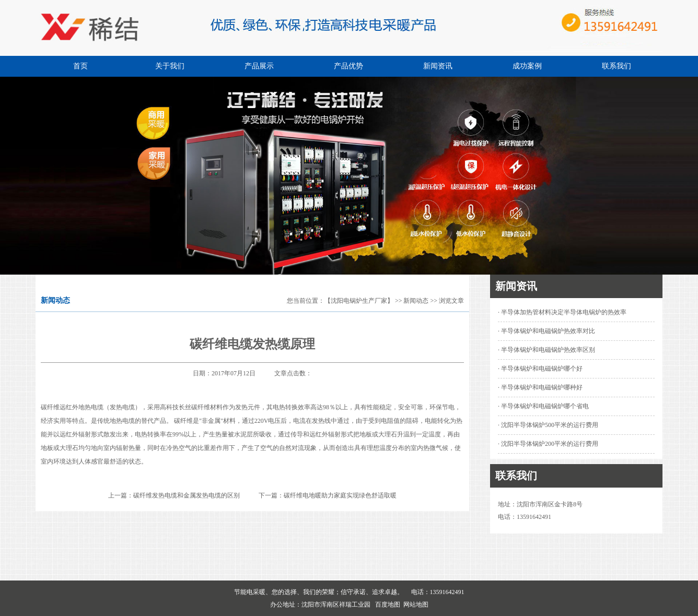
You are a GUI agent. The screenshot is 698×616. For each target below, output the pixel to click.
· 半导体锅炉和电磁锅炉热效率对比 (546, 331)
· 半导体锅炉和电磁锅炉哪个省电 (543, 406)
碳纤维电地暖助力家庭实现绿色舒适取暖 (340, 495)
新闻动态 (416, 301)
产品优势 (348, 66)
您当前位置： (306, 301)
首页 (80, 66)
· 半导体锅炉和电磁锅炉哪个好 (540, 369)
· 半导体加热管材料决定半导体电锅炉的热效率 (562, 312)
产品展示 (259, 66)
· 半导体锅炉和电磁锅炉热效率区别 (546, 350)
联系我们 (616, 66)
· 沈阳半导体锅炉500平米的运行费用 (548, 425)
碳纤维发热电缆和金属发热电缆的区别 (187, 495)
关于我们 (170, 66)
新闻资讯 (438, 66)
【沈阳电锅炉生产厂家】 (359, 301)
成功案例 (527, 66)
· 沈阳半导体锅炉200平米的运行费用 (548, 444)
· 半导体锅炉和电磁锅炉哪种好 (540, 387)
